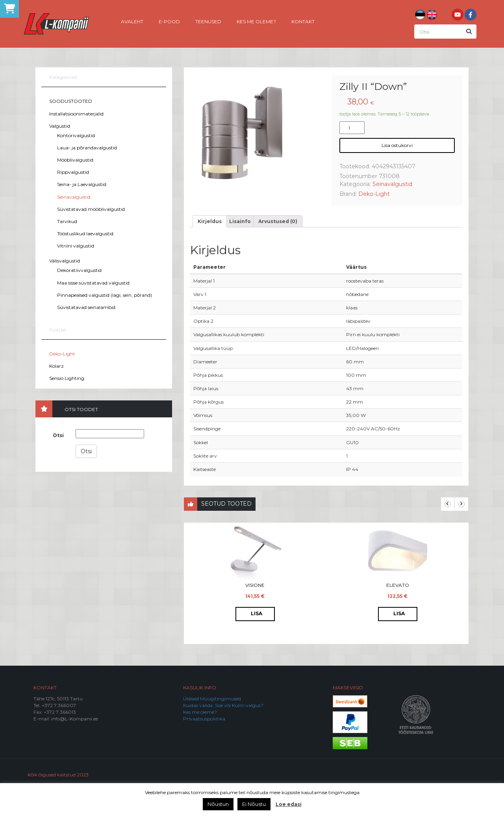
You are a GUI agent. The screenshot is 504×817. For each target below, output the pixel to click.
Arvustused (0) (278, 221)
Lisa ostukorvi (397, 145)
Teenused (208, 21)
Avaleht (132, 21)
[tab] (210, 221)
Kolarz (57, 366)
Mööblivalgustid (75, 160)
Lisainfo (240, 221)
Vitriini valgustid (76, 246)
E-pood (169, 21)
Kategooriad (63, 77)
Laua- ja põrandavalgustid (87, 148)
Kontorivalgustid (76, 135)
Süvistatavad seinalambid (86, 307)
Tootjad (57, 330)
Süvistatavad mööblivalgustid (91, 209)
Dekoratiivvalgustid (79, 270)
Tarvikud (67, 221)
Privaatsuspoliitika (204, 719)
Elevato (398, 585)
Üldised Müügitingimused (212, 699)
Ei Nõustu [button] (254, 804)
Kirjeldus (210, 221)
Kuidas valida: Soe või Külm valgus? (223, 705)
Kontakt (303, 21)
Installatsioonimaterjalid (76, 114)
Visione (255, 585)
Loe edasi (289, 804)
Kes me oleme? (256, 21)
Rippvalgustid (73, 172)
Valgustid (60, 126)
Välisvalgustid (65, 261)
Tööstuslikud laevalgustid (85, 234)
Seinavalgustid (74, 197)
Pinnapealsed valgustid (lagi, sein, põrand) (105, 295)
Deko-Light (62, 354)
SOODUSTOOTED (71, 101)
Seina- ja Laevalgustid (82, 184)
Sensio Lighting (67, 378)
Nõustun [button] (218, 804)
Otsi (58, 435)
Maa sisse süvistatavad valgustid (93, 283)
